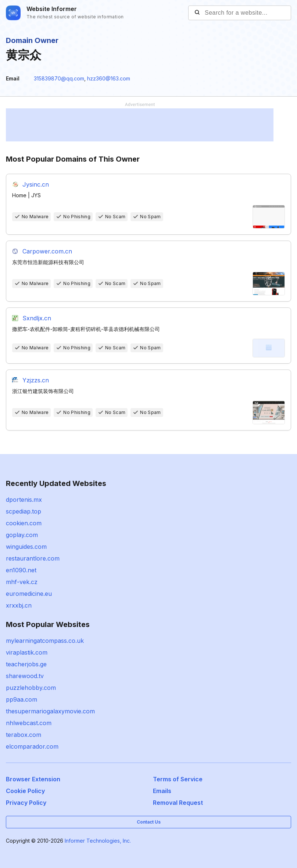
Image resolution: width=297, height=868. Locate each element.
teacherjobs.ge (26, 664)
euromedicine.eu (29, 594)
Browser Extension (33, 779)
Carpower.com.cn (47, 251)
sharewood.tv (25, 676)
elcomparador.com (32, 746)
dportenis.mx (24, 500)
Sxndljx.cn (37, 318)
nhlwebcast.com (29, 723)
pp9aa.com (22, 699)
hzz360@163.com (109, 78)
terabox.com (24, 735)
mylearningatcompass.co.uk (45, 641)
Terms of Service (178, 779)
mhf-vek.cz (22, 582)
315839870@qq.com (59, 78)
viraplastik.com (27, 652)
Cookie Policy (25, 791)
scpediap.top (24, 511)
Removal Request (178, 803)
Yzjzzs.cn (36, 380)
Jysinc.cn (36, 184)
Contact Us (149, 822)
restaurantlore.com (33, 558)
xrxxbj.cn (19, 605)
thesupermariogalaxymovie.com (50, 711)
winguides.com (26, 547)
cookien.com (24, 523)
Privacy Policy (26, 803)
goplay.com (22, 535)
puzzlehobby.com (31, 688)
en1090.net (21, 570)
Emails (162, 791)
